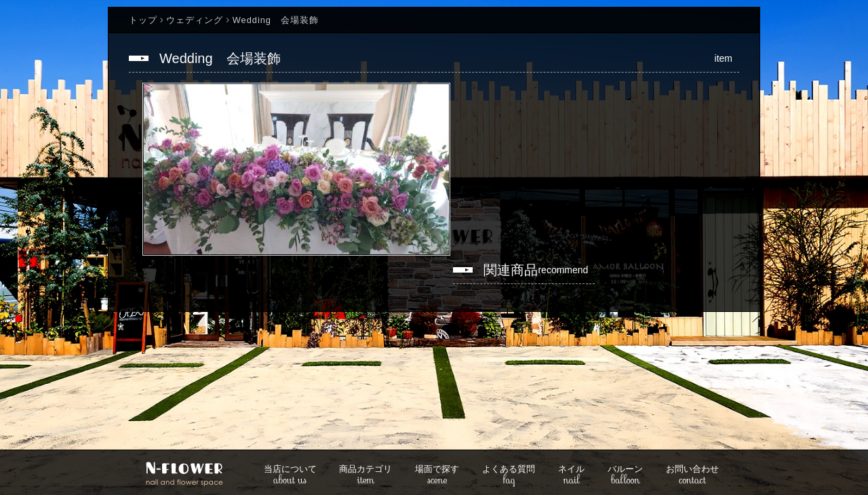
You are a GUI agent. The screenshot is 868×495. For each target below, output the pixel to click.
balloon (625, 476)
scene (437, 476)
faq (509, 476)
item (366, 476)
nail (571, 476)
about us (290, 476)
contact (692, 476)
